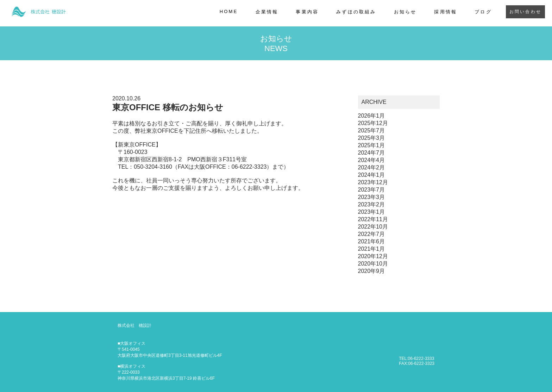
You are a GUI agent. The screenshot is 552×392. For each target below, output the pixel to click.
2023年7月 (372, 190)
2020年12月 (373, 257)
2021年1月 (372, 250)
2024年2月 (372, 168)
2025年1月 (372, 146)
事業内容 (307, 12)
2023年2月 (372, 205)
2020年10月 (373, 264)
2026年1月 (372, 116)
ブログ (483, 12)
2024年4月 (372, 161)
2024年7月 (372, 153)
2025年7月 (372, 131)
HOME (229, 11)
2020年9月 (372, 272)
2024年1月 (372, 176)
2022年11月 (373, 220)
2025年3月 (372, 139)
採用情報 (446, 12)
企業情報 (267, 12)
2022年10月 (373, 227)
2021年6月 (372, 242)
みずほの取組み (356, 12)
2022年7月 (372, 235)
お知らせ (405, 12)
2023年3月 (372, 198)
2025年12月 (373, 124)
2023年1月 (372, 213)
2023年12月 (373, 183)
